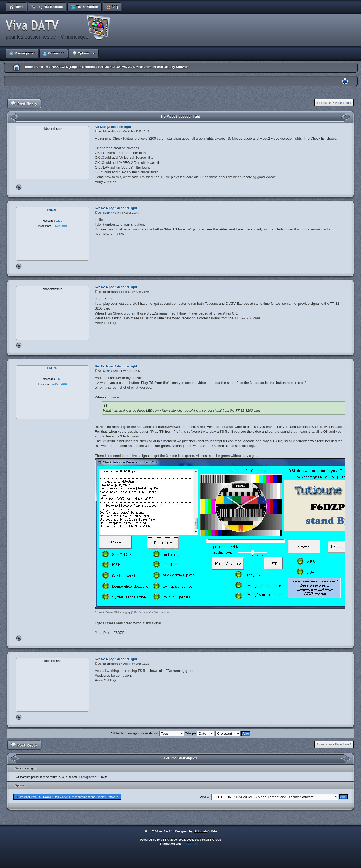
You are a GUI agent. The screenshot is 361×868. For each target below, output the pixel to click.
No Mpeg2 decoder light (180, 116)
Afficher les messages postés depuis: (147, 733)
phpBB (162, 840)
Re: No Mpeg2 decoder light (116, 208)
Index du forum (37, 67)
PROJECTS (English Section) (73, 67)
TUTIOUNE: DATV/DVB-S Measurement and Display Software (143, 67)
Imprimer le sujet (345, 81)
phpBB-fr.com (192, 844)
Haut (19, 187)
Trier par (200, 733)
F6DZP (106, 213)
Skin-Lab (201, 831)
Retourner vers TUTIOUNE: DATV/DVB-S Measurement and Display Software (68, 797)
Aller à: (205, 797)
